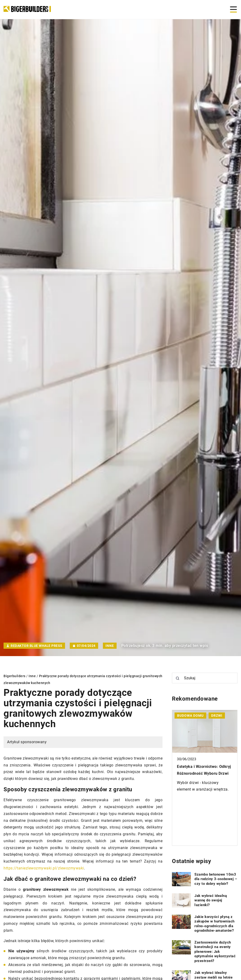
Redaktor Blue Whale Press (37, 646)
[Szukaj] (178, 678)
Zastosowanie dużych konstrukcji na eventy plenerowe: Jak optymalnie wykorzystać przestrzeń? (215, 952)
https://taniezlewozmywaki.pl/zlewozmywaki (44, 868)
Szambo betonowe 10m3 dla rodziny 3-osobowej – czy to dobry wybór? (216, 879)
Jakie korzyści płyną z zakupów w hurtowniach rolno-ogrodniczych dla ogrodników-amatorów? (215, 924)
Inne (110, 646)
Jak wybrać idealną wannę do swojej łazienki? (211, 900)
